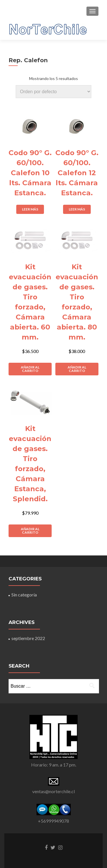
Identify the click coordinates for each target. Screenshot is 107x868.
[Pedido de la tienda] (53, 92)
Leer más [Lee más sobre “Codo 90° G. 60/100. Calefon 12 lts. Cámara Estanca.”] (77, 209)
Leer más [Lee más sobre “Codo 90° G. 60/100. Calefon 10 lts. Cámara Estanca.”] (30, 209)
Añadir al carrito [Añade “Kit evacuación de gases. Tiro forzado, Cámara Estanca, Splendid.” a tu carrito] (30, 531)
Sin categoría (24, 595)
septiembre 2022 (28, 638)
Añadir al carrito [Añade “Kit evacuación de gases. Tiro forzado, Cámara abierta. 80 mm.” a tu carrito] (77, 369)
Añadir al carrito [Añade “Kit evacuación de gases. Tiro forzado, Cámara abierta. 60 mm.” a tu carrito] (30, 369)
